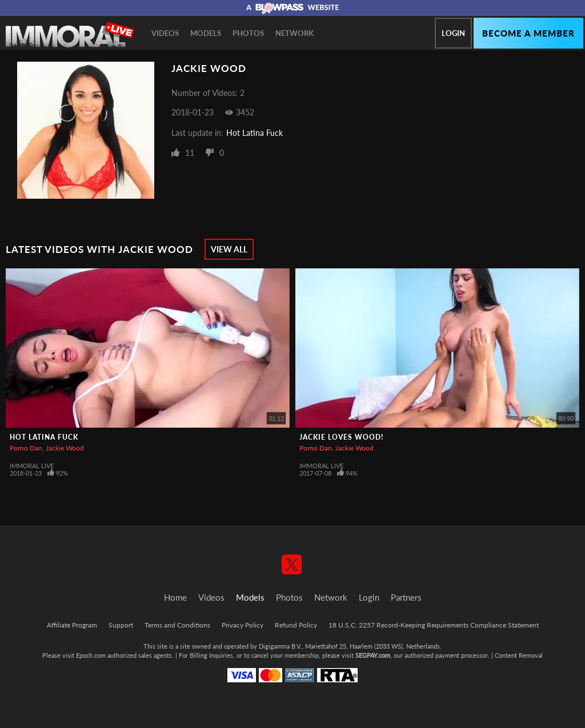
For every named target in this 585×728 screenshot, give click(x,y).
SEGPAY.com (373, 655)
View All (229, 249)
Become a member (528, 33)
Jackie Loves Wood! (341, 437)
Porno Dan (26, 448)
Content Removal (519, 655)
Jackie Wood (65, 448)
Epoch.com (91, 655)
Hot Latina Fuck (255, 133)
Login (453, 33)
